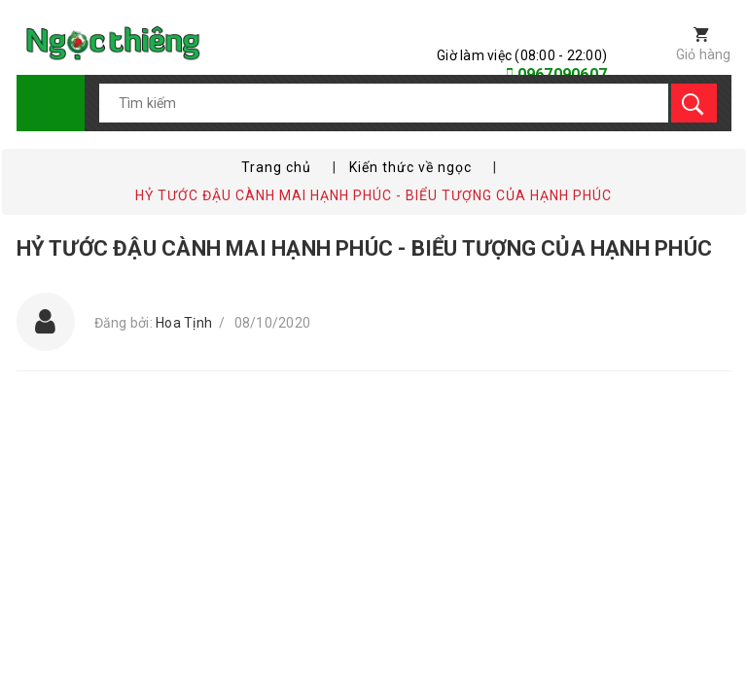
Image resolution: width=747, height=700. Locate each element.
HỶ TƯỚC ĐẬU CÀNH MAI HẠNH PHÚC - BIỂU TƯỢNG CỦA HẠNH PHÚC (365, 248)
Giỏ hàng (704, 54)
